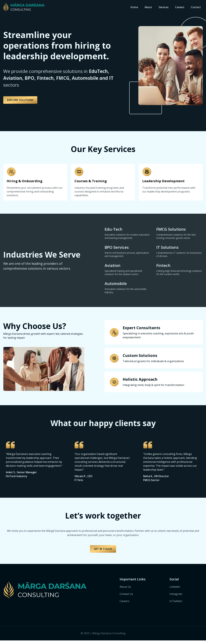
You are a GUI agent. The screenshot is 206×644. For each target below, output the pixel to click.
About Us (125, 590)
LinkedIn (175, 590)
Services (164, 7)
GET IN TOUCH (103, 552)
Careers (180, 7)
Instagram (176, 598)
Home (134, 7)
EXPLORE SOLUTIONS (20, 100)
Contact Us (126, 598)
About (148, 7)
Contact (196, 7)
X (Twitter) (176, 605)
